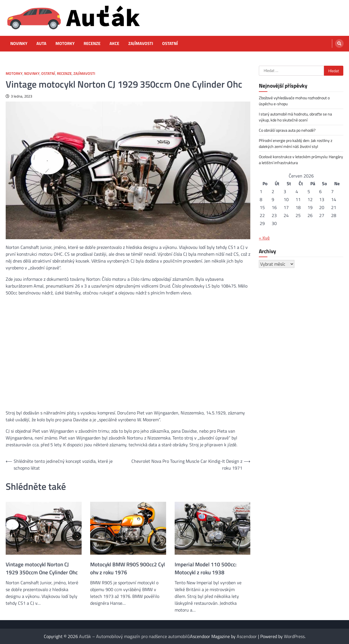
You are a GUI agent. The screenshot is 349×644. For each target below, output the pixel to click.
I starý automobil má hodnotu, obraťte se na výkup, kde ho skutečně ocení (295, 117)
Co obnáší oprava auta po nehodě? (287, 130)
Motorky (65, 44)
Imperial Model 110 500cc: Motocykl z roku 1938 (206, 568)
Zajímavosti (141, 44)
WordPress (294, 636)
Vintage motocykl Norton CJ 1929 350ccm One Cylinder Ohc (42, 568)
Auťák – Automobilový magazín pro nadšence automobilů (135, 636)
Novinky (19, 44)
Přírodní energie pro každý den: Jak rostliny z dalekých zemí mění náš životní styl (296, 143)
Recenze (92, 44)
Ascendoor (247, 636)
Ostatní (170, 44)
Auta (41, 44)
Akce (114, 44)
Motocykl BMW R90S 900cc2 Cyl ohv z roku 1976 (128, 568)
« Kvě (264, 238)
